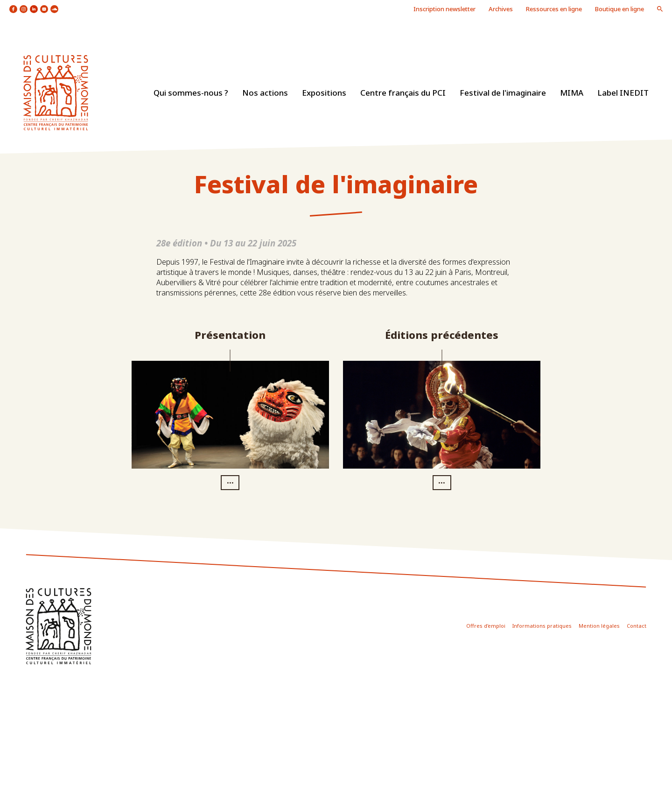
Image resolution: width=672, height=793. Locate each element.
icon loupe (660, 9)
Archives (501, 9)
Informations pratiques (542, 626)
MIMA (572, 93)
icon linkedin (34, 9)
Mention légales (599, 626)
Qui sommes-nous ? (191, 93)
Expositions (324, 93)
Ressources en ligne (554, 9)
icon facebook (13, 9)
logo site (56, 93)
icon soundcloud (54, 9)
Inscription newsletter (444, 9)
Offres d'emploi (486, 626)
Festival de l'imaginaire (503, 93)
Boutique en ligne (619, 9)
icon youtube (44, 9)
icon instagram (24, 9)
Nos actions (265, 93)
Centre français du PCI (403, 93)
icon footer (59, 626)
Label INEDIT (623, 93)
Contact (637, 626)
